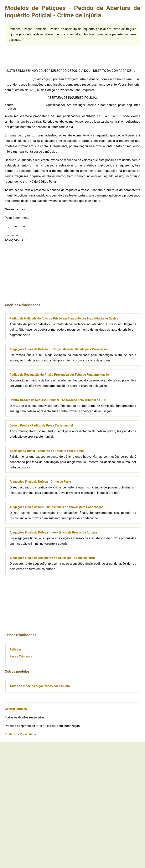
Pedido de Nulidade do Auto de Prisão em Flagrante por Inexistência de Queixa (64, 318)
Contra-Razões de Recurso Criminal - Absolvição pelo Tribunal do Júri (58, 400)
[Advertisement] (34, 55)
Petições (16, 649)
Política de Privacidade (20, 734)
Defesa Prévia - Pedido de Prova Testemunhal (41, 425)
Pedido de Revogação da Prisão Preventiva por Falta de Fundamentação (59, 375)
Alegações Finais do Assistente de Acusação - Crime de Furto (52, 558)
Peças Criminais (21, 656)
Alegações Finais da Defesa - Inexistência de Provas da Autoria (53, 532)
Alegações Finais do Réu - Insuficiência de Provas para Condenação (57, 507)
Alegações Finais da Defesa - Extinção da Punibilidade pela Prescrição (58, 349)
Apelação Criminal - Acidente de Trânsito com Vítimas (47, 451)
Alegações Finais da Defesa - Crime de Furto (40, 482)
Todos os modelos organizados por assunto (40, 686)
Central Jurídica (16, 709)
